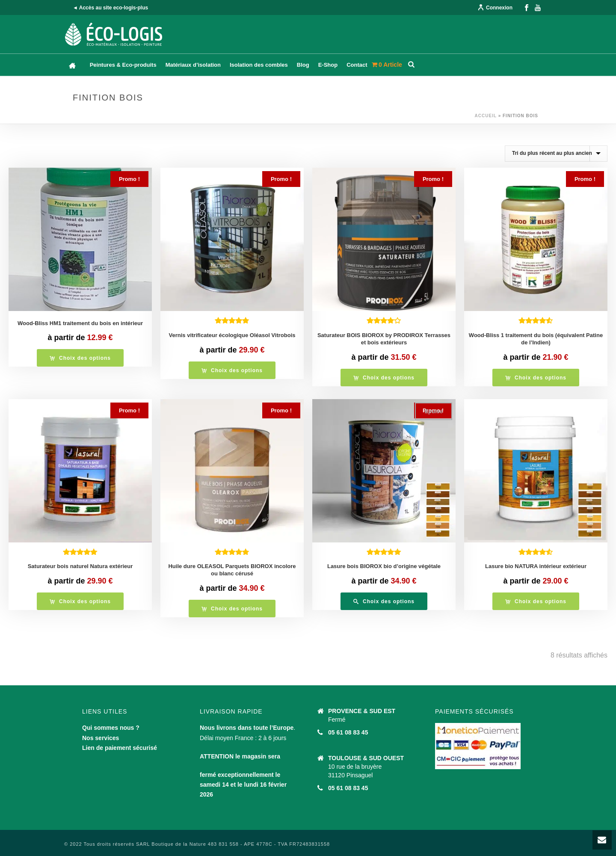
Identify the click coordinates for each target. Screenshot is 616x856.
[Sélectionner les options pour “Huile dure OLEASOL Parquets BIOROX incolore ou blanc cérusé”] (232, 609)
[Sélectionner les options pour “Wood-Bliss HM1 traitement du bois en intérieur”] (80, 358)
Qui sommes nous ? (111, 728)
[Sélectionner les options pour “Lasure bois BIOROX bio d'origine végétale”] (384, 601)
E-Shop (328, 65)
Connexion (495, 8)
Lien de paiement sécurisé (120, 748)
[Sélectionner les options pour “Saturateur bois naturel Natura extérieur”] (80, 601)
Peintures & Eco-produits (123, 65)
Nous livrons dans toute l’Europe (247, 728)
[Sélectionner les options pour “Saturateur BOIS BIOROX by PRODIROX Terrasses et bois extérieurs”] (384, 378)
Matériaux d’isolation (193, 65)
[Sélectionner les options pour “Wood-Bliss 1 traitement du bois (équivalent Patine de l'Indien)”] (536, 378)
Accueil (486, 116)
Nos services (101, 738)
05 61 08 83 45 (348, 732)
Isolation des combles (259, 65)
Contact (357, 65)
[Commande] (556, 154)
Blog (303, 65)
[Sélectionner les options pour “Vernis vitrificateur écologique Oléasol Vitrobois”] (232, 370)
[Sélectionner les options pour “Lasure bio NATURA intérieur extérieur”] (536, 601)
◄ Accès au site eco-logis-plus (110, 8)
